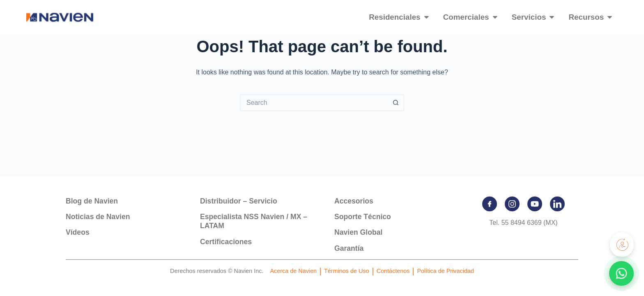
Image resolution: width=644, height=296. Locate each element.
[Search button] (396, 103)
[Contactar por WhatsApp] (621, 273)
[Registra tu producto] (621, 245)
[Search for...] (314, 103)
